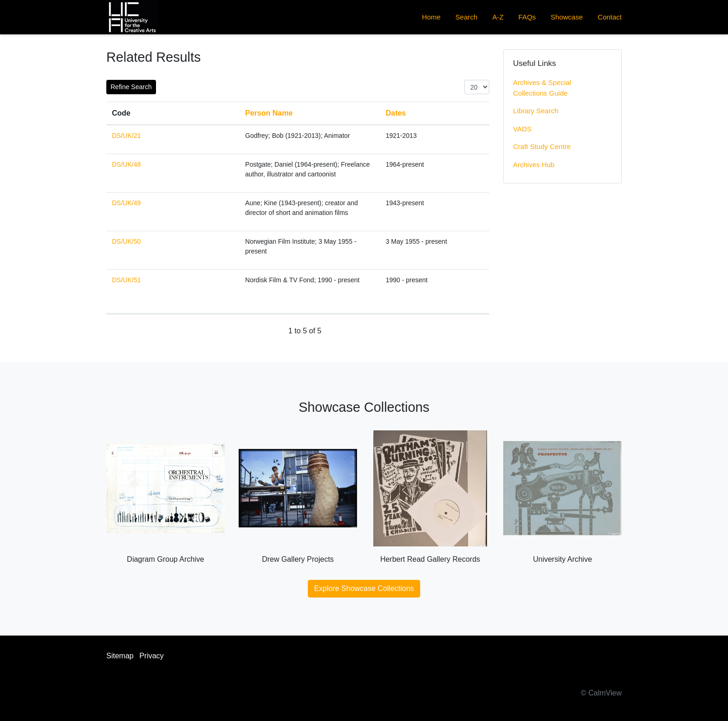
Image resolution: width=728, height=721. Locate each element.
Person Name (269, 113)
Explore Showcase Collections (364, 588)
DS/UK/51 (126, 280)
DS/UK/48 (126, 164)
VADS (522, 129)
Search (467, 17)
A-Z (498, 17)
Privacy (151, 656)
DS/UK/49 (126, 203)
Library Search (536, 111)
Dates (396, 113)
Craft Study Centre (542, 146)
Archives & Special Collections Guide (542, 88)
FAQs (527, 17)
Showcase (567, 17)
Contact (610, 17)
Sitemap (120, 656)
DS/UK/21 (126, 136)
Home (431, 17)
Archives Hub (534, 165)
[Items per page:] (477, 87)
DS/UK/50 (126, 241)
